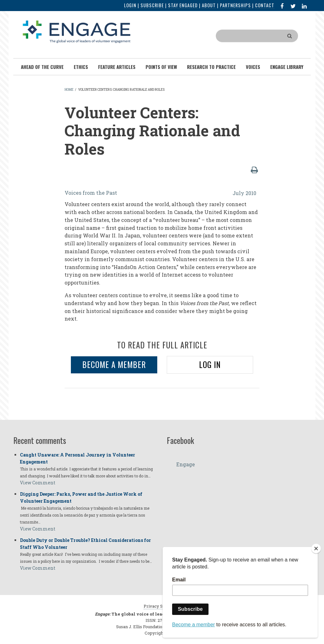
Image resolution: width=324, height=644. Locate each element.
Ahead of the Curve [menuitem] (42, 67)
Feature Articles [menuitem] (117, 67)
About (209, 5)
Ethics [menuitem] (81, 67)
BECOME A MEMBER (114, 364)
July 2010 (244, 193)
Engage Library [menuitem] (287, 67)
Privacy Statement (162, 606)
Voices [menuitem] (253, 67)
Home (69, 90)
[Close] (316, 549)
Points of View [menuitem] (161, 67)
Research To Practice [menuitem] (211, 67)
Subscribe (152, 5)
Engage (186, 464)
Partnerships (235, 5)
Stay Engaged (183, 5)
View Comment (38, 483)
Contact (265, 5)
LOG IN (210, 364)
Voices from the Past (91, 193)
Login (130, 5)
